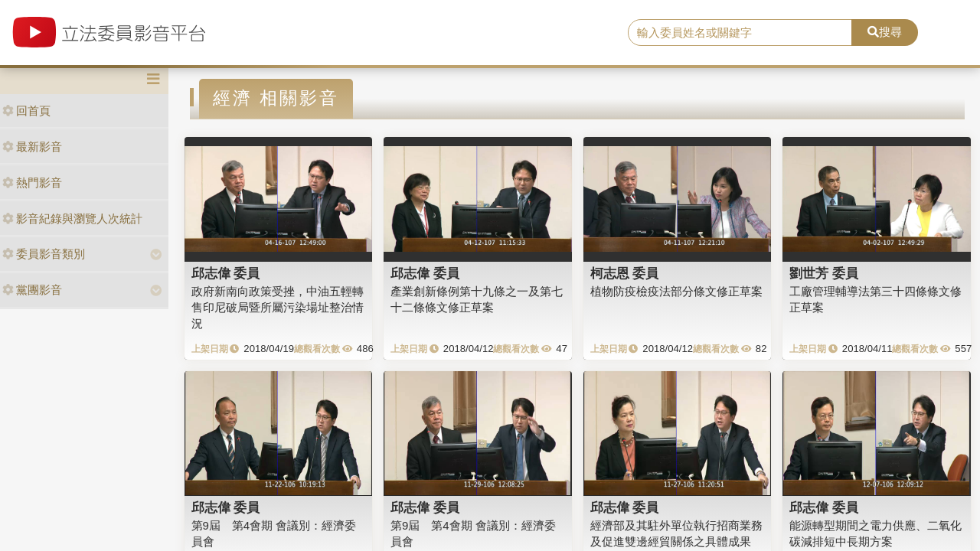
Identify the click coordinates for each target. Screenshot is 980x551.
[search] (740, 33)
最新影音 (32, 147)
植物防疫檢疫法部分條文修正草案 (676, 291)
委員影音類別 (44, 254)
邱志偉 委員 (226, 273)
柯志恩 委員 (625, 273)
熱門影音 (32, 183)
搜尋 (885, 32)
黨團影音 (32, 290)
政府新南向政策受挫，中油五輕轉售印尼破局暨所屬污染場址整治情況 (278, 308)
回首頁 (26, 111)
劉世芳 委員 (824, 273)
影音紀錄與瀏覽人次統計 (72, 218)
